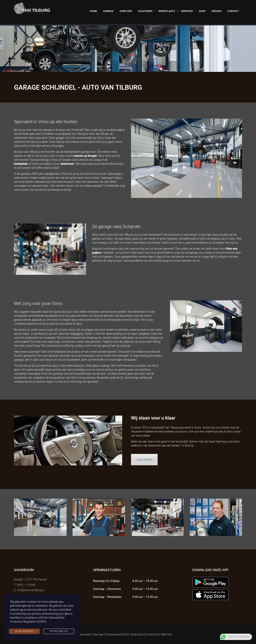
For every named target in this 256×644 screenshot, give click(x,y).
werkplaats (21, 164)
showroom (67, 164)
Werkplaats (167, 11)
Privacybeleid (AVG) (117, 634)
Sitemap (98, 634)
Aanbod (108, 11)
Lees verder (144, 460)
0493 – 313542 (26, 585)
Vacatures (145, 11)
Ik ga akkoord (24, 631)
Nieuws (216, 11)
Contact (233, 11)
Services (187, 11)
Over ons (126, 11)
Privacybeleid (59, 631)
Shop (202, 11)
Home (93, 11)
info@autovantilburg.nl (31, 590)
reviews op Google (85, 156)
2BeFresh (166, 634)
